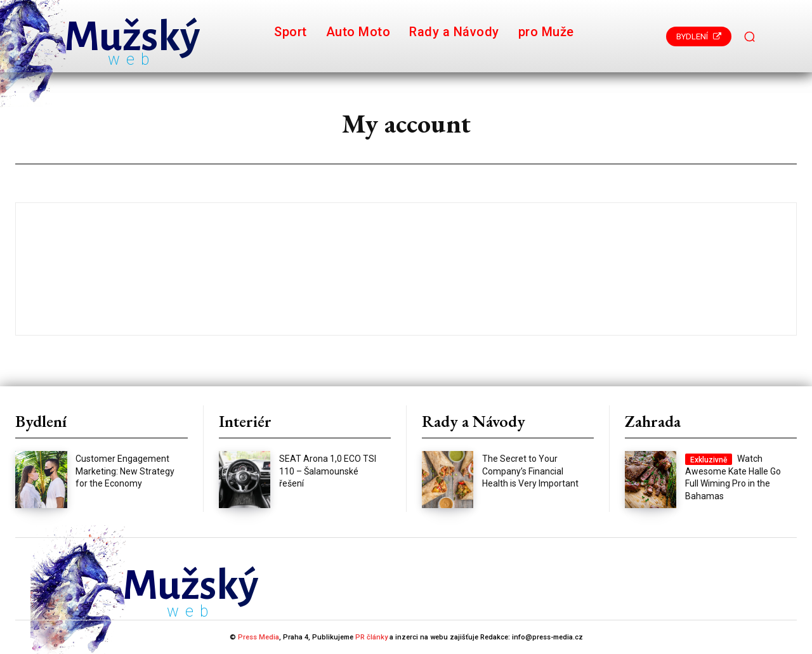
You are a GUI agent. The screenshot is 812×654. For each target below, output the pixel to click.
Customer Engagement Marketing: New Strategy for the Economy (125, 471)
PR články (371, 637)
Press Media (259, 637)
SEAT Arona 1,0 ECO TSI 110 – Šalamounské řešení (328, 471)
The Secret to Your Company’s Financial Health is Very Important (530, 471)
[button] (750, 36)
